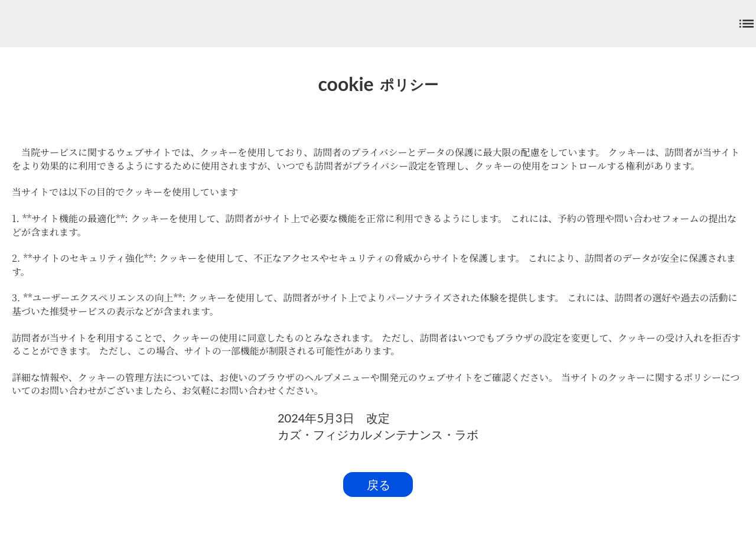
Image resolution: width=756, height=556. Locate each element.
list (747, 24)
